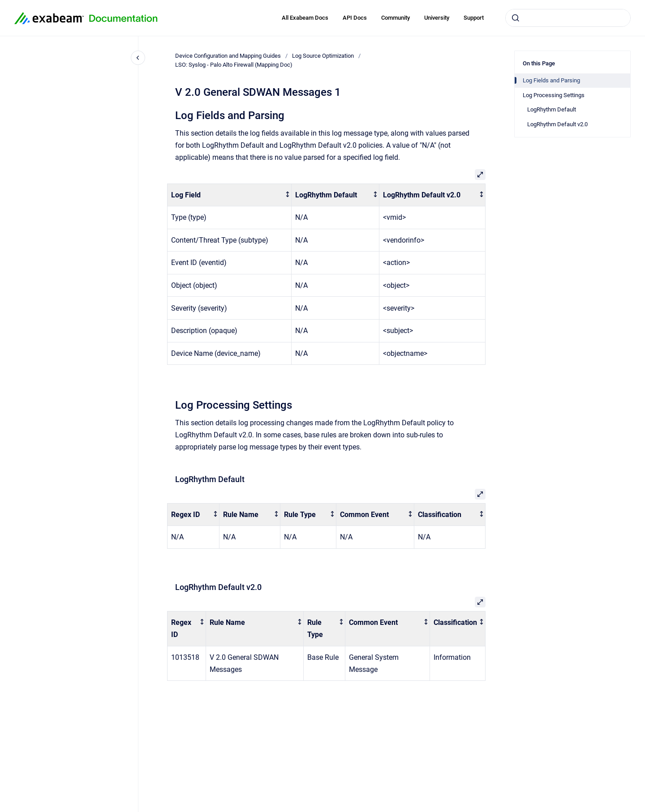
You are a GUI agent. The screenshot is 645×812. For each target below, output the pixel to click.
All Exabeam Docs (305, 18)
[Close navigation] (138, 58)
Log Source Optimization (323, 56)
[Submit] (516, 18)
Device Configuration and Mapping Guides (228, 56)
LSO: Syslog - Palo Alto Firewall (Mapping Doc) (234, 65)
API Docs (355, 18)
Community (396, 18)
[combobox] (568, 18)
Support (474, 18)
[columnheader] (230, 195)
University (437, 18)
